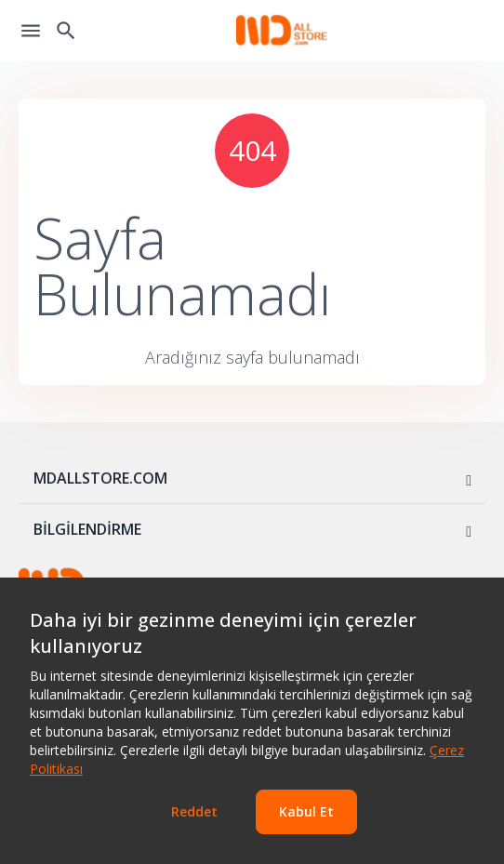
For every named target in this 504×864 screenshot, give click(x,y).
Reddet (194, 811)
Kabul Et (306, 811)
